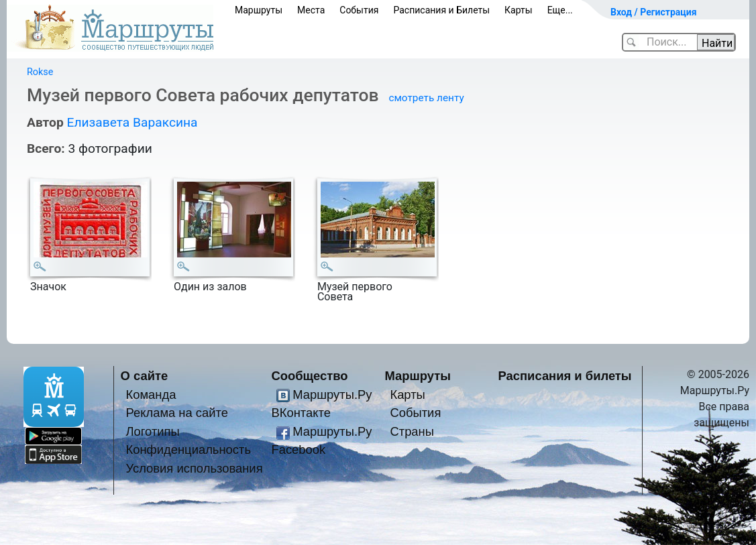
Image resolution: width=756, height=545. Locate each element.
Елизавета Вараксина (132, 122)
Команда (151, 395)
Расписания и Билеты (441, 10)
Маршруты (259, 10)
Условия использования (194, 468)
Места (311, 10)
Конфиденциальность (188, 449)
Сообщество (309, 376)
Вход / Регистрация (654, 12)
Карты (519, 10)
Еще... (560, 10)
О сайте (145, 376)
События (359, 10)
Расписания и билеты (565, 376)
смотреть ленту (426, 98)
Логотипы (152, 431)
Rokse (40, 72)
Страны (412, 431)
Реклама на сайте (177, 413)
